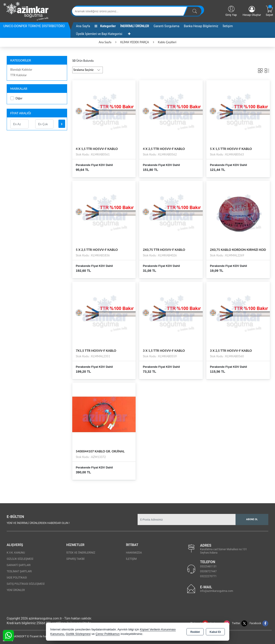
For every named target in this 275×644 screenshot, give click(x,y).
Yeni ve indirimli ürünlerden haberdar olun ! (38, 523)
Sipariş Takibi (75, 559)
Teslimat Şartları (19, 571)
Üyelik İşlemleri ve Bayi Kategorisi (99, 34)
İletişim (228, 26)
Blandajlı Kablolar (21, 70)
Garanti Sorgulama (166, 26)
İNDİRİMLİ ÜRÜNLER (135, 26)
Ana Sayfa (83, 26)
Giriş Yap (231, 11)
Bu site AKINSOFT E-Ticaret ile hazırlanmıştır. (32, 636)
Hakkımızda (134, 553)
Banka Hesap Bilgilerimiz (201, 26)
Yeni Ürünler (16, 590)
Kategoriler (105, 26)
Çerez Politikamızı (108, 634)
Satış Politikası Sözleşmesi (26, 584)
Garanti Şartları (19, 565)
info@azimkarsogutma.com (217, 591)
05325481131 (208, 566)
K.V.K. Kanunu (16, 553)
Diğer (16, 98)
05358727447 (208, 571)
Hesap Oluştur (252, 11)
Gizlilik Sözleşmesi (20, 559)
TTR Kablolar (19, 75)
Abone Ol (252, 519)
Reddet (195, 632)
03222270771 (208, 576)
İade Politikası (17, 578)
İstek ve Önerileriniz (81, 553)
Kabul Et (215, 632)
